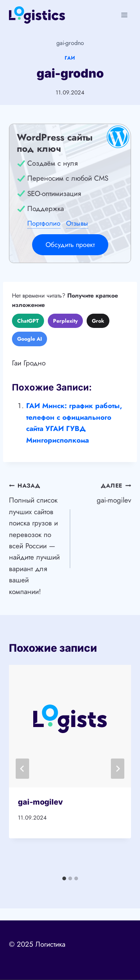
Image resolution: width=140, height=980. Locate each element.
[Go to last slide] (22, 769)
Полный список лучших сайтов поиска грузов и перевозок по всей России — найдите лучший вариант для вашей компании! (36, 538)
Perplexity (65, 321)
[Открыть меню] (124, 15)
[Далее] (118, 769)
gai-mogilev (104, 492)
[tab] (64, 878)
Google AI (29, 339)
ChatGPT (28, 321)
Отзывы (77, 223)
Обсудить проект (70, 245)
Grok (98, 321)
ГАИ (70, 58)
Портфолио (44, 223)
